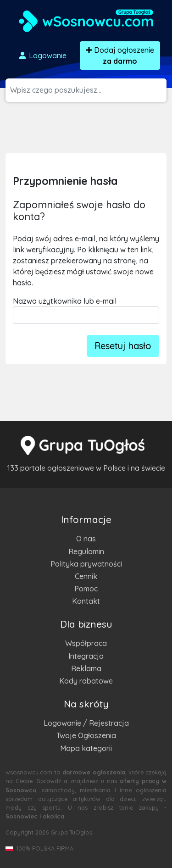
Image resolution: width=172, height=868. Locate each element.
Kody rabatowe (86, 681)
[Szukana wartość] (88, 90)
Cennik (86, 576)
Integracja (86, 656)
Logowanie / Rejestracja (86, 723)
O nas (86, 539)
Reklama (86, 668)
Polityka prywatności (86, 564)
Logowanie (42, 56)
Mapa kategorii (86, 748)
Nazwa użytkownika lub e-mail (65, 301)
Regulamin (86, 551)
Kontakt (86, 601)
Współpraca (86, 643)
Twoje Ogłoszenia (86, 735)
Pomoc (86, 589)
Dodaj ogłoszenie (120, 56)
